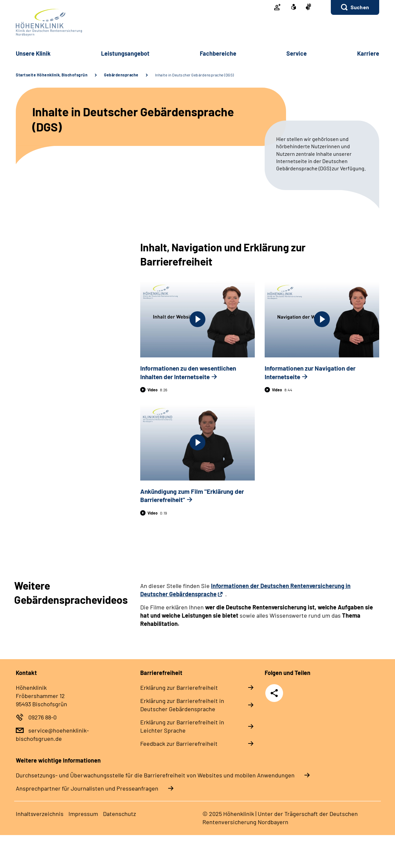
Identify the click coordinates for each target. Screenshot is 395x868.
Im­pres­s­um (83, 814)
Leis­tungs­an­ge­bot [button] (125, 53)
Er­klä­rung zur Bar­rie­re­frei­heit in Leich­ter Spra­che (182, 726)
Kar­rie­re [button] (368, 53)
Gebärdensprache (121, 75)
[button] (355, 7)
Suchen (360, 7)
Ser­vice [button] (297, 53)
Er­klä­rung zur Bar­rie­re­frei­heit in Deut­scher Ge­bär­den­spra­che (182, 705)
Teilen (274, 693)
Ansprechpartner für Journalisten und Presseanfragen (87, 788)
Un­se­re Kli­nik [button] (33, 53)
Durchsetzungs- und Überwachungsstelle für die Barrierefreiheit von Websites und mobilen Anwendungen (155, 775)
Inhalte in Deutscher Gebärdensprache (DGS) (195, 75)
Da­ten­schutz (119, 814)
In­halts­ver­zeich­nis (40, 814)
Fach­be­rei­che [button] (218, 53)
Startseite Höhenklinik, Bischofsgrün (52, 75)
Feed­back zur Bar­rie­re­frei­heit (179, 743)
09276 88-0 (42, 717)
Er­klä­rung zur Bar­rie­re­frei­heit (179, 687)
